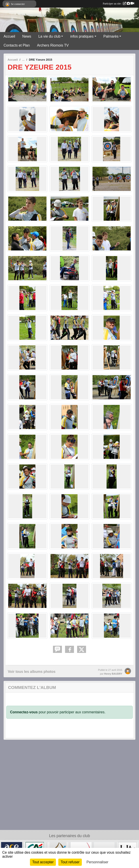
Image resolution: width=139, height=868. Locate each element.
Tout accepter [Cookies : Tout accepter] (43, 862)
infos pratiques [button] (82, 36)
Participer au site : (118, 4)
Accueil (9, 36)
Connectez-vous (24, 712)
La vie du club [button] (49, 36)
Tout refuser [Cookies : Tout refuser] (70, 862)
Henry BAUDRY (113, 674)
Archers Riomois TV (53, 45)
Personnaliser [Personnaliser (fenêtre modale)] (97, 862)
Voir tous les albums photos (32, 672)
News (27, 36)
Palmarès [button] (111, 36)
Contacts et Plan (17, 45)
